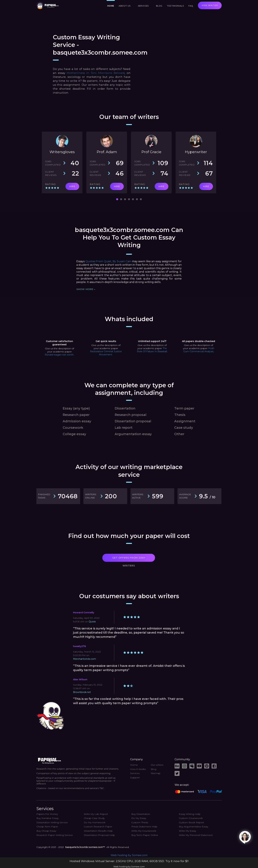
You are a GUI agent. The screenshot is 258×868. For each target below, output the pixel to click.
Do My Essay (139, 818)
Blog (159, 6)
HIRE (72, 186)
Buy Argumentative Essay (193, 827)
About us (125, 6)
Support (135, 778)
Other (179, 434)
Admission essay (77, 421)
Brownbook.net (82, 692)
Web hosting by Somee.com (129, 855)
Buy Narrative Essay (47, 818)
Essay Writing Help (190, 814)
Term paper (184, 408)
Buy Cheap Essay (46, 831)
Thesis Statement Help (144, 827)
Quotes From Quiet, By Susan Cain (108, 261)
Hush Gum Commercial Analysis (199, 350)
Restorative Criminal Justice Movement (106, 353)
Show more (86, 289)
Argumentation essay (133, 434)
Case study (184, 428)
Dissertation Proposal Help (99, 835)
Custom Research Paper (98, 827)
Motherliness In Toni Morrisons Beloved (96, 73)
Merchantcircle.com (84, 659)
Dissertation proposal (133, 421)
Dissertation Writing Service (52, 822)
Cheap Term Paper (47, 827)
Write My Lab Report (96, 814)
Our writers (157, 765)
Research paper (76, 415)
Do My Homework (95, 822)
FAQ (191, 6)
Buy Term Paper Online (145, 835)
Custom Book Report (191, 822)
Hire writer (210, 5)
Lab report (124, 428)
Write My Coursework (144, 831)
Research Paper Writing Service (55, 835)
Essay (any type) (76, 408)
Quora (92, 622)
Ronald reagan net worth (59, 355)
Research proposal (131, 415)
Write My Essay (187, 831)
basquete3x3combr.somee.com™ (85, 847)
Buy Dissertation (141, 814)
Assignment (185, 421)
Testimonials (175, 6)
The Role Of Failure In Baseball (152, 350)
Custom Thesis (140, 822)
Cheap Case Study (94, 818)
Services (143, 6)
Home (111, 6)
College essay (74, 434)
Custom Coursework (191, 818)
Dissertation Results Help (98, 831)
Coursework (73, 428)
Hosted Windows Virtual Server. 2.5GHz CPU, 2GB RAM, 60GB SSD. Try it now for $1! (129, 861)
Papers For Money (47, 814)
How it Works (138, 769)
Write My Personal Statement (196, 835)
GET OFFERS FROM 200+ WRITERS (129, 559)
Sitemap (156, 773)
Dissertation (125, 408)
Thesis (180, 415)
